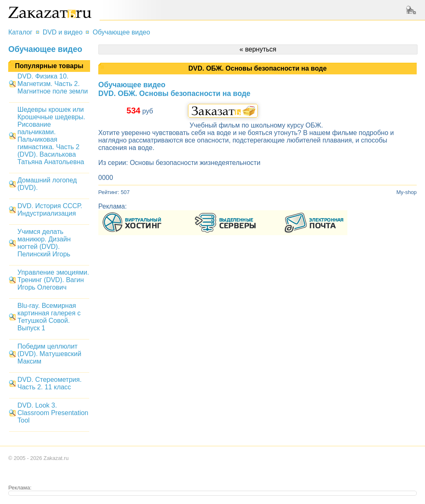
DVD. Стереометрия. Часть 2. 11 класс (50, 383)
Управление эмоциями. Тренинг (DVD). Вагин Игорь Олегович (53, 280)
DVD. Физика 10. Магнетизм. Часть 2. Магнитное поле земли (53, 84)
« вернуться (258, 49)
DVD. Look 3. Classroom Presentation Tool (53, 413)
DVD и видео (63, 32)
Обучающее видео (121, 32)
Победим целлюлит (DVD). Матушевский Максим (49, 354)
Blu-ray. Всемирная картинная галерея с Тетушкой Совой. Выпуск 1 (49, 317)
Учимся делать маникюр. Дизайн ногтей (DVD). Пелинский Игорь (44, 243)
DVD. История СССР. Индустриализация (50, 210)
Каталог (20, 32)
